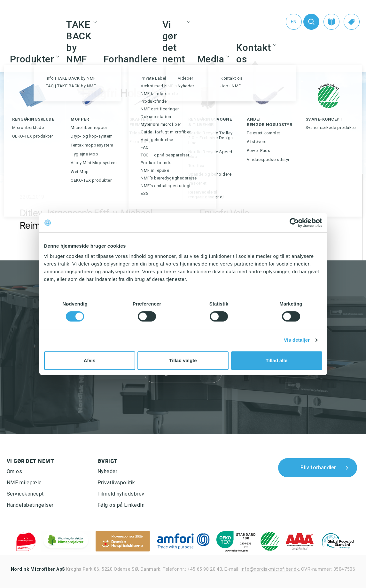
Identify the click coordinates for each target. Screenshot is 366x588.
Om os (15, 471)
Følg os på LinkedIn (121, 505)
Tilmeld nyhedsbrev (121, 494)
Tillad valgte (183, 360)
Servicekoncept (25, 494)
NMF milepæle (24, 483)
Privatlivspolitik (116, 483)
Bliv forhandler (318, 468)
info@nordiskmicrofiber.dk (270, 569)
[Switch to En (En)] (291, 22)
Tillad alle (276, 360)
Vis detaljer (297, 340)
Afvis (90, 360)
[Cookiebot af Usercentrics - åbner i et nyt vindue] (294, 223)
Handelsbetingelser (30, 505)
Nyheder (108, 471)
